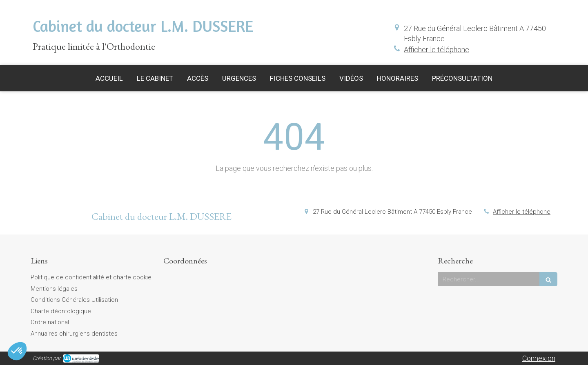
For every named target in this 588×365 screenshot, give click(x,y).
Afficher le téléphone (437, 50)
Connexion (539, 358)
